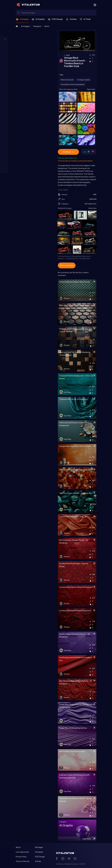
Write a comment (67, 265)
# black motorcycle (67, 80)
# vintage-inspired (83, 80)
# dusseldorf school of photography (73, 84)
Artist (68, 55)
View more (91, 89)
